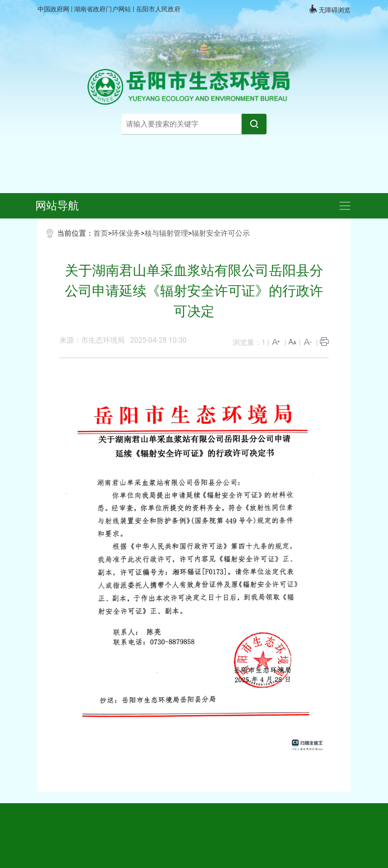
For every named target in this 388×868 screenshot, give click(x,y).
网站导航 (57, 206)
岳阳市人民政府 (158, 9)
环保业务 (126, 233)
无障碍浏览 (330, 9)
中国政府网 (54, 9)
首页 (101, 233)
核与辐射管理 (166, 233)
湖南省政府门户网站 (103, 9)
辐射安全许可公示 (221, 233)
